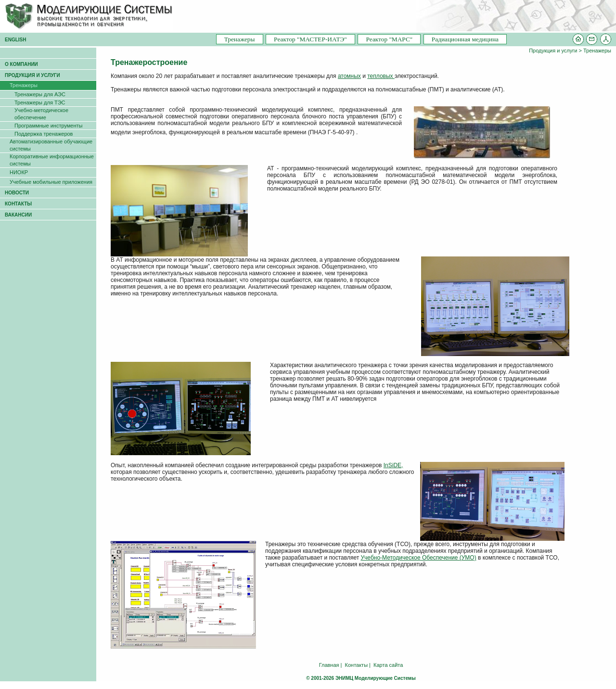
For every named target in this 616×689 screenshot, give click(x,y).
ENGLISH (15, 40)
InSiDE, (393, 465)
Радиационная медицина (465, 39)
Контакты (357, 665)
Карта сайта (388, 665)
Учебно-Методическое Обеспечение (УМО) (418, 558)
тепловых (381, 76)
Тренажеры (240, 39)
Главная (329, 665)
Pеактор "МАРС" (389, 39)
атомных (349, 76)
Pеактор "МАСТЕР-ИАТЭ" (310, 39)
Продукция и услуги (553, 51)
